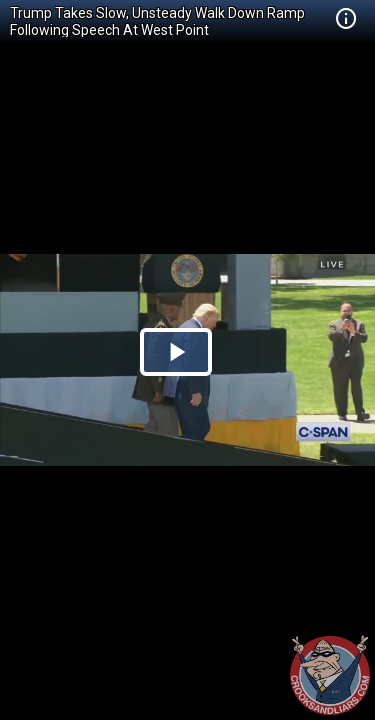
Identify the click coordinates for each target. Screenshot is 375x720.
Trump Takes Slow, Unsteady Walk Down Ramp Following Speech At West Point (157, 21)
